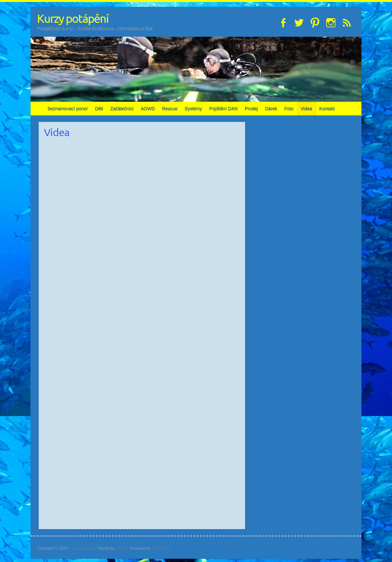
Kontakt (327, 109)
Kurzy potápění (73, 18)
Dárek (271, 109)
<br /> (191, 425)
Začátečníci (122, 109)
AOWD (148, 109)
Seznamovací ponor (68, 109)
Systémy (193, 109)
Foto (289, 109)
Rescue (170, 109)
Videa (307, 109)
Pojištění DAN (223, 109)
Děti (99, 109)
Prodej (251, 109)
